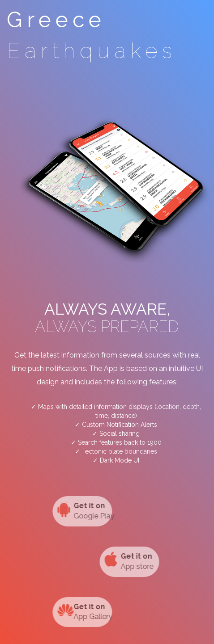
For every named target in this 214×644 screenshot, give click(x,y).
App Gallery (77, 612)
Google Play (77, 511)
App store (136, 561)
